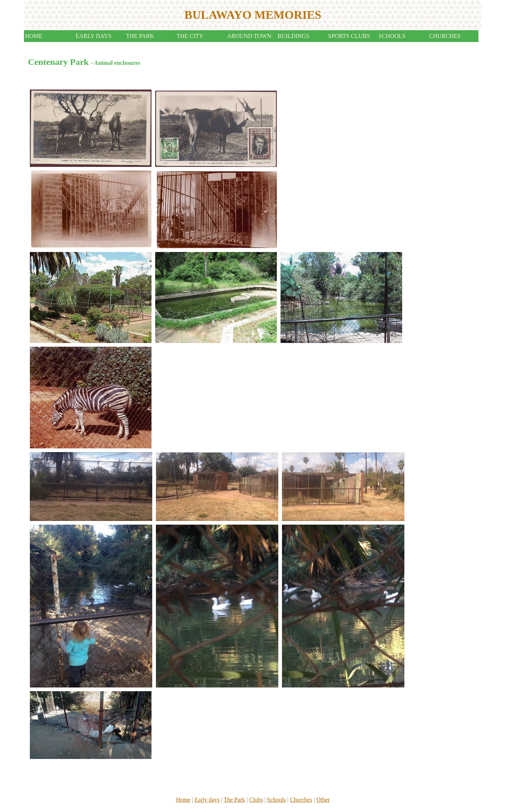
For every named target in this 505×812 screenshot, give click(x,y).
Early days (207, 800)
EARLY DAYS (93, 36)
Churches (301, 800)
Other (323, 800)
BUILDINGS (293, 36)
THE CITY (190, 36)
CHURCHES (445, 36)
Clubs (256, 800)
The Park (234, 800)
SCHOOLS (392, 36)
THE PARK (140, 36)
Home (183, 800)
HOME (34, 36)
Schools (277, 800)
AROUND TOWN (249, 36)
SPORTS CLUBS (349, 36)
